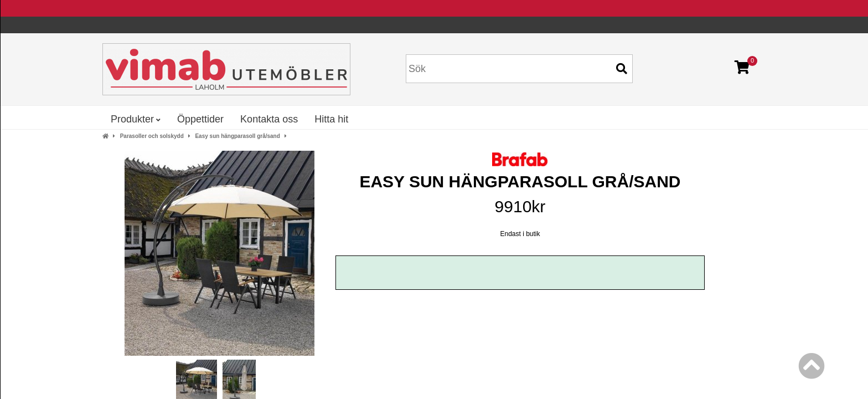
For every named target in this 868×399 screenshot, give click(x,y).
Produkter (136, 119)
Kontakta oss (269, 119)
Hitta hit (331, 119)
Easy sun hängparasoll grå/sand (237, 136)
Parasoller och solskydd (152, 136)
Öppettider (200, 119)
